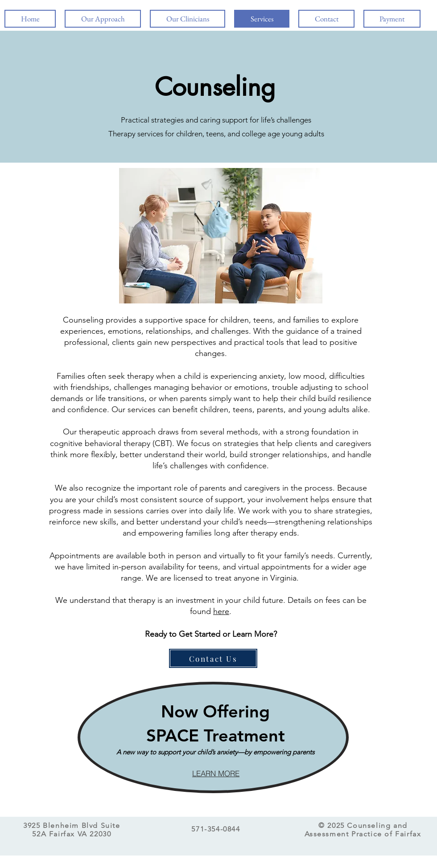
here (221, 611)
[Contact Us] (213, 658)
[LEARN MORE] (216, 774)
